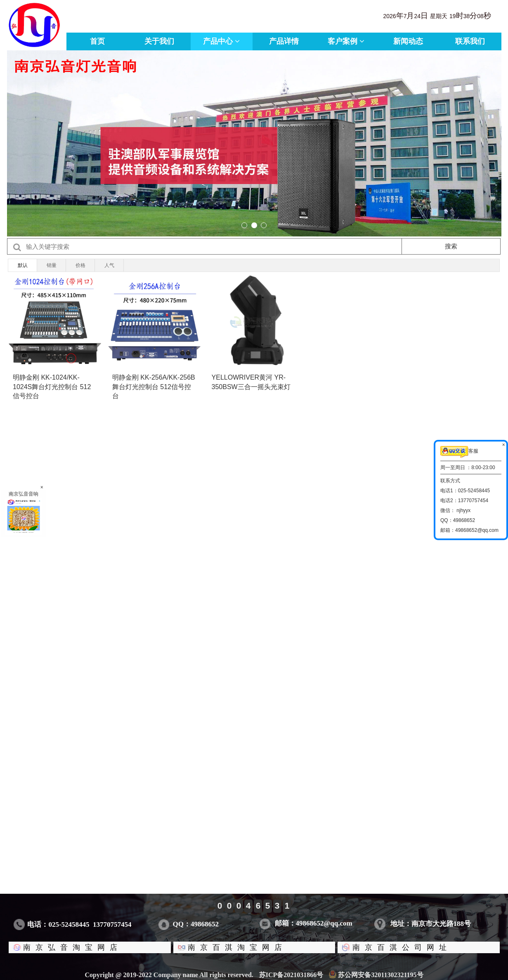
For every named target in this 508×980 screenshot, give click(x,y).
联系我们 (470, 41)
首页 (97, 41)
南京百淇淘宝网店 (227, 947)
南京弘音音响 (24, 513)
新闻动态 (408, 41)
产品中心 (221, 41)
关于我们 (159, 41)
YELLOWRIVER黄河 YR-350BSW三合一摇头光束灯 (251, 382)
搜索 (451, 246)
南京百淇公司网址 (391, 947)
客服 (459, 452)
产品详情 (284, 41)
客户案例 (346, 41)
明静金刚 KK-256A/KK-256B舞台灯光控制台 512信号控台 (154, 387)
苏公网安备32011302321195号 (376, 975)
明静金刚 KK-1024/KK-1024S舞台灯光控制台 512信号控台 (52, 387)
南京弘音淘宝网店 (62, 947)
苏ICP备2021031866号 (296, 975)
